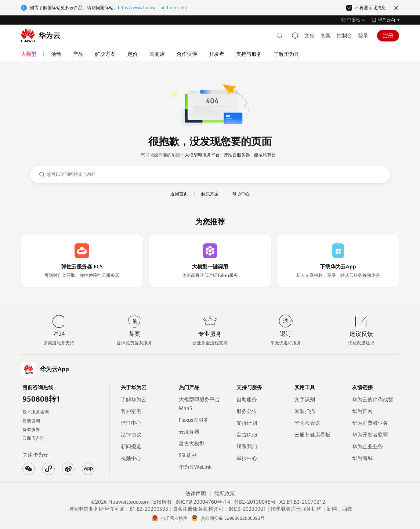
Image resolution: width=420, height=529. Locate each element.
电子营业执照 (174, 518)
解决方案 (210, 194)
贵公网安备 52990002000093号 (233, 518)
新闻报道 (131, 446)
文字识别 (305, 399)
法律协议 (131, 435)
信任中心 (131, 423)
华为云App (388, 20)
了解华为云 (134, 399)
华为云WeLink (195, 467)
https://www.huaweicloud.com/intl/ (153, 8)
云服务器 (189, 432)
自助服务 (247, 399)
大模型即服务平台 (202, 155)
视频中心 (131, 458)
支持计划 (247, 423)
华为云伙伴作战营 (373, 399)
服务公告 (247, 411)
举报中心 (247, 458)
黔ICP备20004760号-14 (203, 502)
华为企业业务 (367, 446)
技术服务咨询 (36, 412)
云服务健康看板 (312, 435)
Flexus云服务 (194, 420)
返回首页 (179, 194)
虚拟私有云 (265, 155)
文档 (309, 36)
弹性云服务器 (237, 155)
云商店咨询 (33, 438)
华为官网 (362, 411)
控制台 (344, 36)
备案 (326, 36)
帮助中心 (241, 194)
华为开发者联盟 (370, 435)
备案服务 (31, 430)
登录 (363, 36)
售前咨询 (31, 421)
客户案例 (131, 411)
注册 (388, 36)
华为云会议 (307, 423)
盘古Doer (247, 435)
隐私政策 (225, 493)
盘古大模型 (192, 443)
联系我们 (247, 446)
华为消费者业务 (370, 423)
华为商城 (362, 458)
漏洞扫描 (305, 411)
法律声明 (196, 493)
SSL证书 (188, 455)
